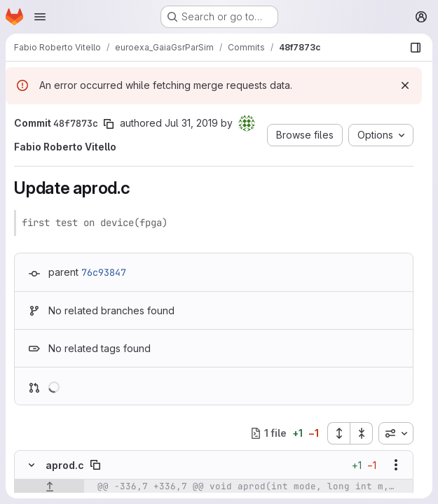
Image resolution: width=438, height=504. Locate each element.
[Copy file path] (95, 465)
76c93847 (104, 272)
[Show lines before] (49, 486)
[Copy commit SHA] (109, 124)
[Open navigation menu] (40, 17)
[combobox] (396, 433)
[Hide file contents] (32, 465)
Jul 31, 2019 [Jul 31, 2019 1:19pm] (191, 123)
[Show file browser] (416, 48)
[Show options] (396, 465)
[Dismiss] (405, 85)
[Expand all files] (338, 433)
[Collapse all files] (362, 433)
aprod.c (65, 465)
